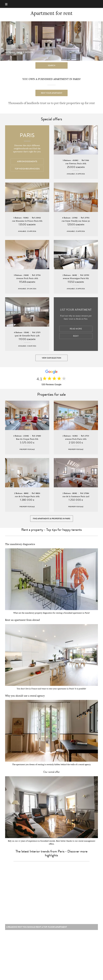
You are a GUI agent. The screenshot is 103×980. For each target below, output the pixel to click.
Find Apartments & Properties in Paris (52, 519)
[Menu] (7, 4)
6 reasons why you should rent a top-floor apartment (37, 928)
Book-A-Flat (52, 4)
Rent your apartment (52, 93)
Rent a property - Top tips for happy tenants (51, 530)
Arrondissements (27, 162)
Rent (76, 336)
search (52, 65)
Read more (76, 329)
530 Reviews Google (51, 385)
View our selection (51, 358)
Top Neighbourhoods (27, 169)
